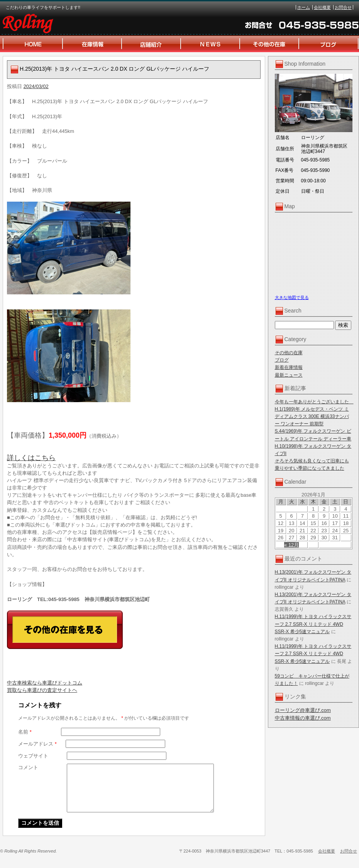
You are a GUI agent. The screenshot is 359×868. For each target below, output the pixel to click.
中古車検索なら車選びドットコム (45, 683)
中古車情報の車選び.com (303, 718)
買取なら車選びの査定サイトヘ (42, 690)
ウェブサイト (33, 756)
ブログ (282, 360)
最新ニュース (289, 375)
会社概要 (322, 7)
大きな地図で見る (292, 297)
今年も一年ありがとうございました (314, 402)
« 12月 (291, 545)
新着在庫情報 (289, 367)
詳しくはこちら (31, 458)
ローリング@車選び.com (303, 710)
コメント (28, 767)
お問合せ (343, 7)
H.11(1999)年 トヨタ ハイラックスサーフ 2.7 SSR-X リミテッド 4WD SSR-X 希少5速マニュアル (313, 624)
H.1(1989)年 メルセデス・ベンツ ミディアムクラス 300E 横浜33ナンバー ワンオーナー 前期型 (312, 416)
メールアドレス (37, 744)
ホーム (304, 7)
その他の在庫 (289, 353)
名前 (25, 732)
